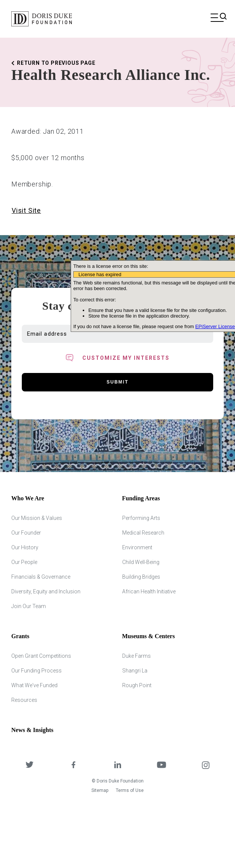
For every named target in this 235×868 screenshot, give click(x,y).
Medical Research (143, 533)
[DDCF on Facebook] (74, 765)
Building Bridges (141, 577)
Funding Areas (141, 498)
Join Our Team (29, 606)
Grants (20, 636)
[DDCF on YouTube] (161, 765)
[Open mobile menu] (217, 18)
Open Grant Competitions (41, 656)
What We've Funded (34, 685)
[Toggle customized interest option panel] (117, 358)
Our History (25, 547)
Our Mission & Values (37, 518)
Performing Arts (141, 518)
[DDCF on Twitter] (30, 765)
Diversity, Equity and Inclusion (46, 591)
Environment (137, 547)
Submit (118, 382)
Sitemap (100, 790)
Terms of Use (130, 790)
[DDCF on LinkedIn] (117, 765)
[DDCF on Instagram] (205, 765)
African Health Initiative (149, 591)
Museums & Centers (149, 636)
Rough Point (137, 685)
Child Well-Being (141, 562)
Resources (24, 700)
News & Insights (32, 730)
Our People (24, 562)
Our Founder (26, 533)
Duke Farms (136, 656)
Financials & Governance (41, 577)
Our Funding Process (36, 671)
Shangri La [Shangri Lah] (135, 671)
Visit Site (26, 210)
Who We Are (28, 498)
